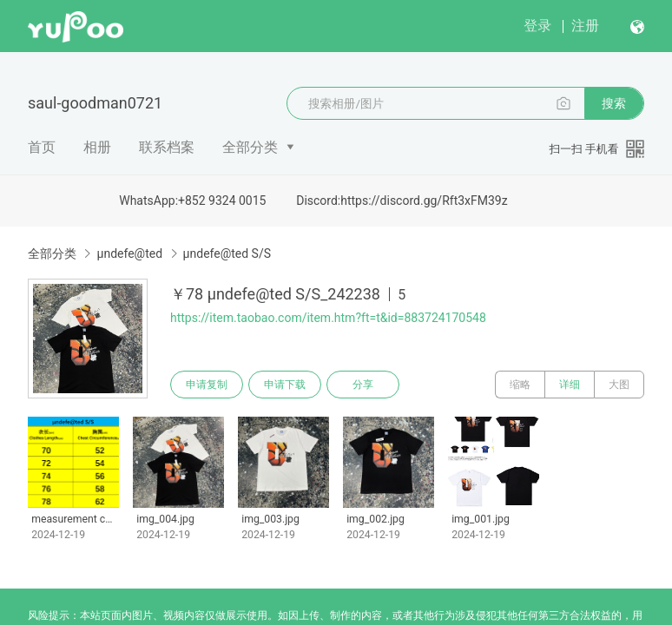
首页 (42, 147)
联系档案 (167, 147)
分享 (363, 385)
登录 (537, 26)
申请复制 (207, 385)
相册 (97, 147)
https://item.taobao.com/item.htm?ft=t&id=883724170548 (328, 318)
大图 (619, 385)
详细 (570, 385)
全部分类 (250, 147)
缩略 (520, 385)
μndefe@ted (129, 253)
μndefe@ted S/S (227, 253)
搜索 (614, 103)
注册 (585, 26)
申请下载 (285, 385)
